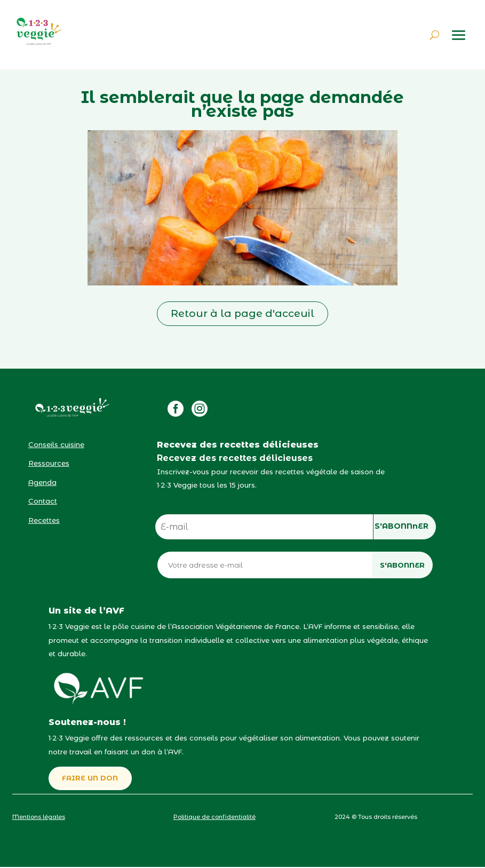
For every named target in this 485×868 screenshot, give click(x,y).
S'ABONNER (402, 565)
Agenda (42, 482)
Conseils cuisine (56, 444)
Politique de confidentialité (214, 818)
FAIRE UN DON (91, 779)
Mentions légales (39, 818)
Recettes (44, 520)
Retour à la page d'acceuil (243, 313)
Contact (43, 501)
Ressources (49, 463)
